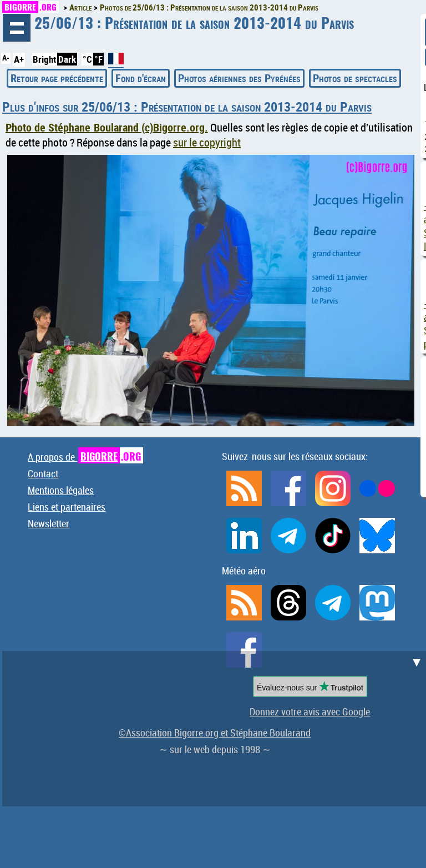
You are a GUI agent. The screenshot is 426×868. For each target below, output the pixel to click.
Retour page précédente (57, 78)
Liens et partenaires (67, 507)
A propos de (85, 457)
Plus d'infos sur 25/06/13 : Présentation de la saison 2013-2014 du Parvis (187, 107)
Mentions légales (61, 490)
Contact (43, 473)
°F (98, 59)
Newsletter (49, 523)
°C (87, 59)
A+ (19, 59)
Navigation (17, 28)
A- (6, 58)
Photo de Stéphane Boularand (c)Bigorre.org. (107, 127)
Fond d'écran (141, 78)
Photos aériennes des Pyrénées (239, 78)
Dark (67, 59)
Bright (44, 59)
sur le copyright (207, 142)
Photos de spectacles (355, 78)
